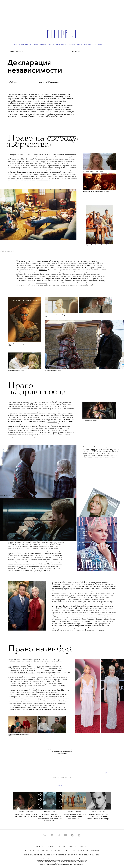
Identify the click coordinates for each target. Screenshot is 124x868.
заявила (65, 597)
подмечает (20, 263)
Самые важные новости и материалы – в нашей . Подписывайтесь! (62, 752)
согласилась (64, 426)
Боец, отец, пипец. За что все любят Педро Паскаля (26, 815)
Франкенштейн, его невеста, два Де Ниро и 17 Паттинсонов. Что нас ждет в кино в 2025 (50, 818)
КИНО (54, 812)
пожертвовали (102, 582)
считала (31, 558)
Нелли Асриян (12, 83)
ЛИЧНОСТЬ (19, 52)
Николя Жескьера (26, 673)
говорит (90, 613)
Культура (11, 52)
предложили (60, 619)
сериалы (68, 778)
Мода (94, 812)
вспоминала (41, 283)
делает (42, 695)
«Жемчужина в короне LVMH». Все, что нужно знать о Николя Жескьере (98, 817)
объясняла (52, 422)
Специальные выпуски (23, 44)
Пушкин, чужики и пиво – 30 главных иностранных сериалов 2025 (74, 817)
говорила (43, 270)
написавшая (109, 604)
